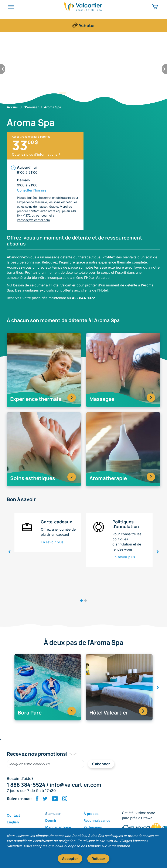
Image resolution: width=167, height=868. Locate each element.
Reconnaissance (97, 820)
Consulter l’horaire (32, 190)
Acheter (87, 25)
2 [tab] (71, 93)
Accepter (70, 859)
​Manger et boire (58, 827)
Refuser (98, 859)
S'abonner (101, 764)
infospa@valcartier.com (33, 220)
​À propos (91, 814)
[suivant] (164, 69)
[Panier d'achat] (155, 7)
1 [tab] (62, 93)
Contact (13, 815)
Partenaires (93, 827)
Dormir (51, 820)
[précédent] (3, 69)
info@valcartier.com (75, 785)
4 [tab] (88, 93)
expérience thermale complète (123, 262)
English (13, 822)
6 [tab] (105, 93)
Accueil (13, 107)
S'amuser (31, 107)
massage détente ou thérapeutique (73, 257)
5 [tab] (96, 93)
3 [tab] (79, 93)
